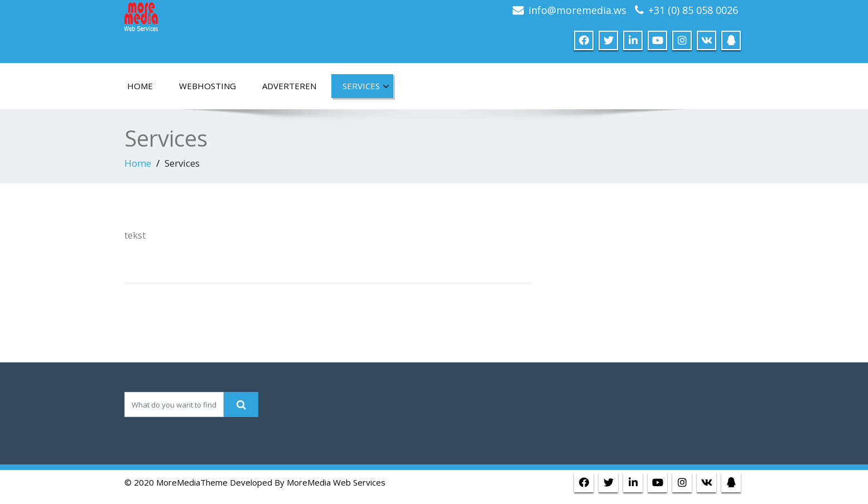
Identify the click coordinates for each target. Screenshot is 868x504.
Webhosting (208, 86)
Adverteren (289, 86)
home (140, 86)
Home (138, 163)
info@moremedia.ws (577, 10)
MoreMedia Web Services (336, 482)
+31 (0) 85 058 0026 (693, 10)
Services (366, 86)
